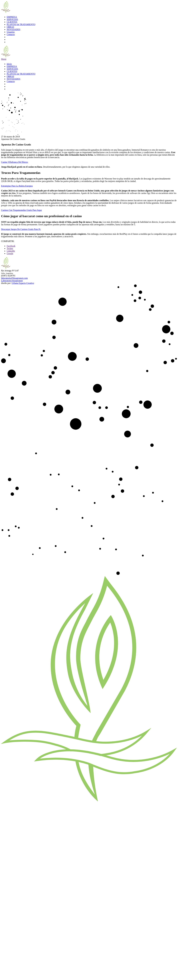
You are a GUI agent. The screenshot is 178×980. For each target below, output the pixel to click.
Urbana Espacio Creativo (23, 283)
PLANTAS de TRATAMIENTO (21, 24)
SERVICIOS (12, 19)
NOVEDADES (13, 29)
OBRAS (10, 27)
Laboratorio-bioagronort (12, 281)
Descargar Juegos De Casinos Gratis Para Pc (21, 229)
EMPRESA (12, 17)
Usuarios (11, 32)
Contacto (11, 34)
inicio (9, 64)
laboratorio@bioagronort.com (14, 278)
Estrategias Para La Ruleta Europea (17, 186)
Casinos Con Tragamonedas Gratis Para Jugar (21, 210)
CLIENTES (12, 22)
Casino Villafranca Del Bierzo (15, 162)
